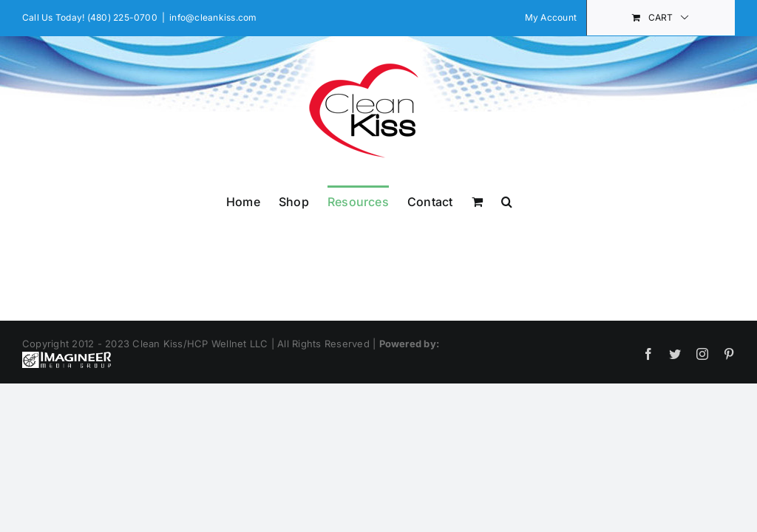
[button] (507, 200)
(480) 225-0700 (122, 17)
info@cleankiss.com (213, 17)
